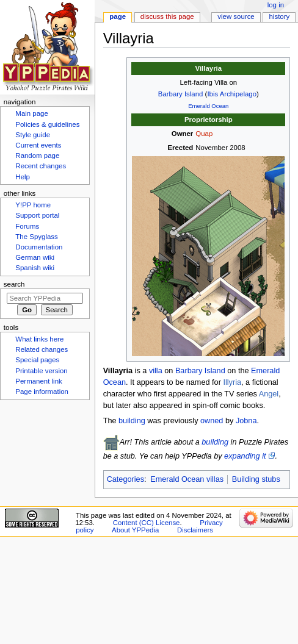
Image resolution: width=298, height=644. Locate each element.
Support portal (37, 215)
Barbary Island (181, 94)
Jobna (246, 421)
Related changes (42, 349)
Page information (42, 392)
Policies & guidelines (47, 124)
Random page (37, 156)
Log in (276, 5)
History (280, 16)
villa (156, 371)
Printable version (41, 371)
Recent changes (41, 166)
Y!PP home (33, 205)
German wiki (35, 257)
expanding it (245, 456)
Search (14, 284)
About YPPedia (135, 530)
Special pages (37, 360)
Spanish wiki (35, 268)
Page (118, 16)
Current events (38, 145)
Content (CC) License (147, 523)
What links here (39, 339)
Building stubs (256, 479)
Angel (269, 394)
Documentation (39, 247)
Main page (32, 113)
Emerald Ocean (208, 106)
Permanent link (38, 381)
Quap (204, 134)
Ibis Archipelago (232, 94)
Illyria (232, 382)
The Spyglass (36, 237)
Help (23, 177)
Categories (125, 479)
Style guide (33, 135)
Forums (27, 226)
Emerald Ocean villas (187, 479)
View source (236, 16)
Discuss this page (167, 16)
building (132, 421)
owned (212, 421)
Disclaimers (195, 530)
